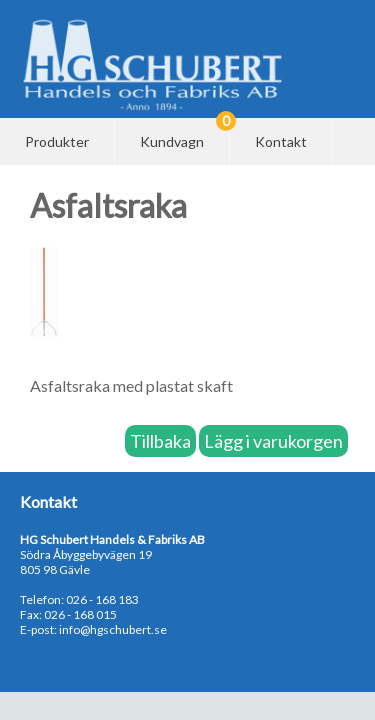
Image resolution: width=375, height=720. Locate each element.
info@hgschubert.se (113, 629)
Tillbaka (160, 441)
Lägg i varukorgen (273, 441)
